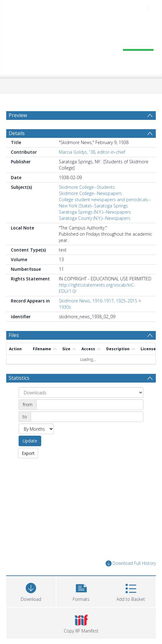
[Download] (31, 591)
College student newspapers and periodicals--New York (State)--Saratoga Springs (105, 203)
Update (30, 441)
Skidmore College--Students (87, 187)
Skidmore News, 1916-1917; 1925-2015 (98, 301)
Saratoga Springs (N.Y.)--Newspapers (95, 212)
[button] (81, 591)
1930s (65, 307)
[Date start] (90, 405)
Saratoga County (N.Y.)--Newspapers (95, 218)
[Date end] (87, 417)
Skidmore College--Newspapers (90, 193)
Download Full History (131, 563)
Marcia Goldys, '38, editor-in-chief (92, 152)
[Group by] (81, 392)
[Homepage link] (81, 46)
